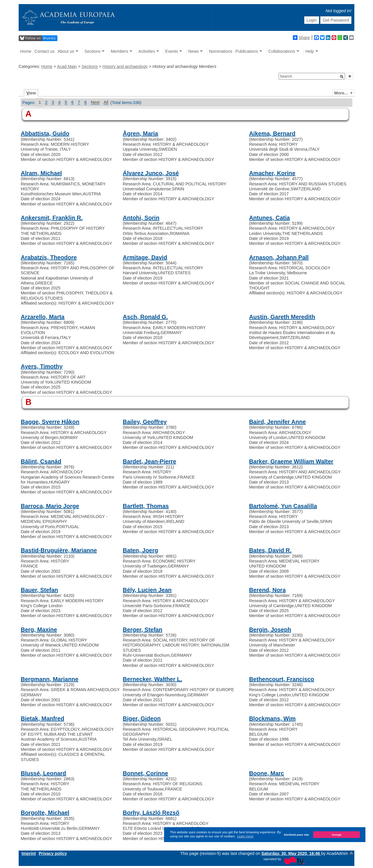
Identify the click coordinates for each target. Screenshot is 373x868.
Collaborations (282, 51)
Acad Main (67, 66)
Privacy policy (53, 853)
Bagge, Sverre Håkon (50, 422)
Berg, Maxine (39, 630)
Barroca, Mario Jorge (50, 506)
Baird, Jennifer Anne (278, 422)
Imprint (29, 853)
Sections (93, 51)
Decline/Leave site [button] (296, 835)
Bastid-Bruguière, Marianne (59, 550)
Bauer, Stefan (39, 590)
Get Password (336, 20)
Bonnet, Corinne (145, 773)
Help (310, 51)
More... (341, 93)
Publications (247, 51)
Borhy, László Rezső (151, 813)
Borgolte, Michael (45, 813)
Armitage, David (145, 257)
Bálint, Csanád (41, 461)
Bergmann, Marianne (50, 679)
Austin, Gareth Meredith (282, 317)
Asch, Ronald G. (145, 317)
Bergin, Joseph (270, 630)
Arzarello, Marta (43, 317)
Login (312, 20)
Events (172, 51)
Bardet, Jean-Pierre (149, 461)
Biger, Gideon (142, 718)
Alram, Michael (41, 173)
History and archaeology (125, 66)
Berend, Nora (268, 590)
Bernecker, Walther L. (152, 679)
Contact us (44, 51)
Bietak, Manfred (42, 718)
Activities (147, 51)
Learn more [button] (245, 836)
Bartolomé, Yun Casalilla (283, 506)
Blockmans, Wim (272, 718)
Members (119, 51)
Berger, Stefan (142, 630)
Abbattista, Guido (45, 133)
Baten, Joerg (140, 550)
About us (66, 51)
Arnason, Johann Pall (279, 257)
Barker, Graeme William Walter (291, 461)
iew (31, 93)
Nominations (221, 51)
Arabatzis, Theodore (49, 257)
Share (301, 38)
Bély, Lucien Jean (147, 590)
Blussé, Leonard (43, 773)
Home (26, 51)
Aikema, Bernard (272, 133)
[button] (342, 77)
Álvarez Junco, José (151, 173)
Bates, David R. (270, 550)
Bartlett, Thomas (146, 506)
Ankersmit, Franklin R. (52, 218)
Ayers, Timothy (42, 366)
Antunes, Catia (270, 218)
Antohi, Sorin (141, 218)
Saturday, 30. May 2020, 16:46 (291, 853)
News (193, 51)
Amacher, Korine (272, 173)
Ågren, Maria (140, 133)
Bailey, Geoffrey (145, 422)
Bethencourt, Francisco (282, 679)
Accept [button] (336, 835)
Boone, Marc (267, 773)
